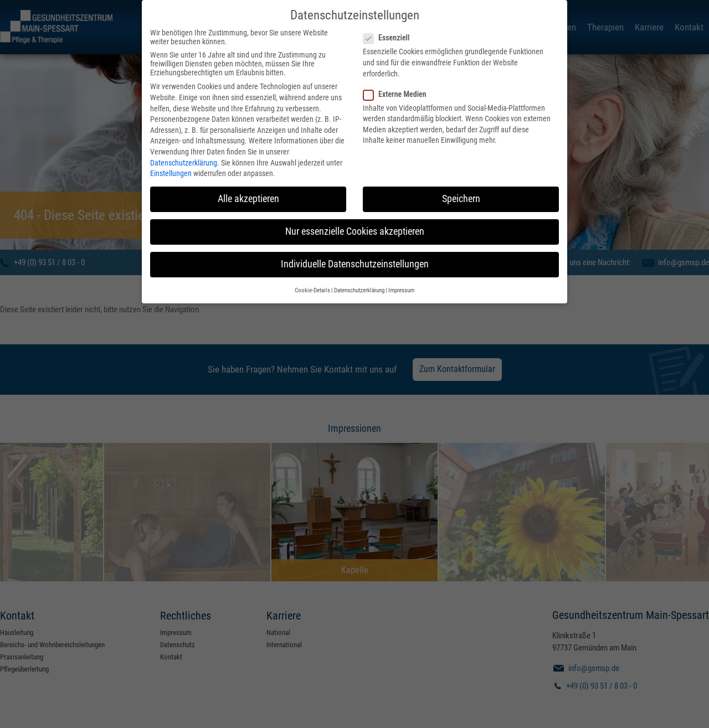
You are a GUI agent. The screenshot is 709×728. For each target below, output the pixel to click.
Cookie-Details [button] (312, 285)
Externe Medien (398, 89)
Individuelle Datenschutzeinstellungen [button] (355, 259)
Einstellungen (171, 168)
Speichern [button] (461, 194)
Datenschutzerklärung (184, 157)
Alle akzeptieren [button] (248, 194)
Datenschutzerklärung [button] (359, 285)
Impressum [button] (401, 285)
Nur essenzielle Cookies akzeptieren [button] (355, 226)
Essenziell (390, 33)
